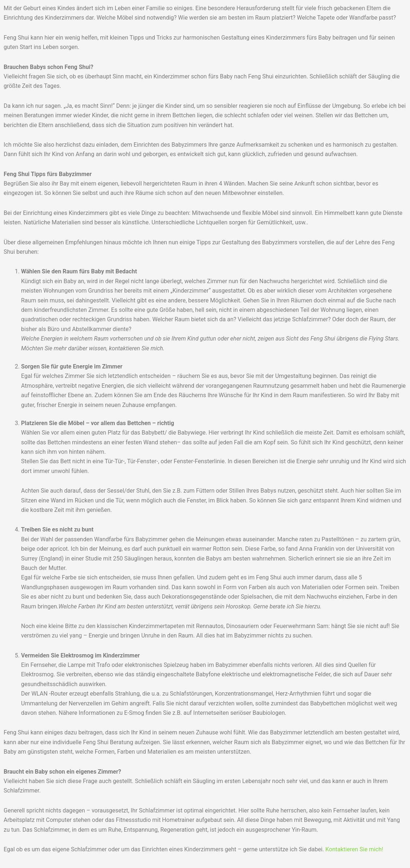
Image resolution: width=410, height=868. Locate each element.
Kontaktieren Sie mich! (354, 849)
